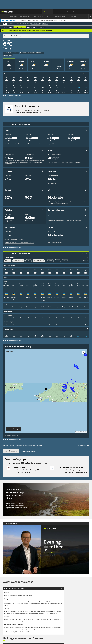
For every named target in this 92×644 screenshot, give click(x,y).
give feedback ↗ (35, 24)
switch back (45, 24)
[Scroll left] (83, 74)
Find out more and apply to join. (44, 31)
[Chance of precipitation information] (86, 171)
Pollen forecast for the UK (55, 243)
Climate (48, 16)
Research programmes (60, 12)
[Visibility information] (42, 210)
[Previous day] (5, 124)
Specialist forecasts (60, 16)
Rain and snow (38, 261)
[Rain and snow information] (87, 329)
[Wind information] (87, 278)
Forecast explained (83, 445)
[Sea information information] (42, 151)
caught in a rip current (78, 470)
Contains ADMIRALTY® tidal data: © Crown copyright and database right (22, 445)
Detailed (20, 27)
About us (75, 12)
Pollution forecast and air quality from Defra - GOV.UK (19, 243)
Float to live (66, 472)
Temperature (18, 261)
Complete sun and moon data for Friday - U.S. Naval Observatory (65, 220)
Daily (8, 27)
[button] (46, 390)
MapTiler (78, 432)
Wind (7, 261)
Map (31, 27)
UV (58, 261)
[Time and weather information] (87, 266)
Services (69, 12)
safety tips (28, 472)
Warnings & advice (26, 16)
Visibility (65, 261)
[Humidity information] (42, 190)
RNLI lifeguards (41, 470)
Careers (81, 12)
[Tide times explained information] (86, 130)
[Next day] (9, 124)
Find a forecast (12, 16)
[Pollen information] (86, 228)
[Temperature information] (87, 312)
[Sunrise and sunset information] (86, 210)
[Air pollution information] (42, 228)
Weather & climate (48, 12)
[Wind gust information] (86, 151)
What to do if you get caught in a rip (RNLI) (28, 113)
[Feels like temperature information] (42, 171)
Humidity (50, 261)
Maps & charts (39, 16)
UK (41, 27)
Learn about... (73, 16)
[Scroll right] (87, 74)
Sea (29, 261)
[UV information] (86, 190)
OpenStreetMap (84, 432)
